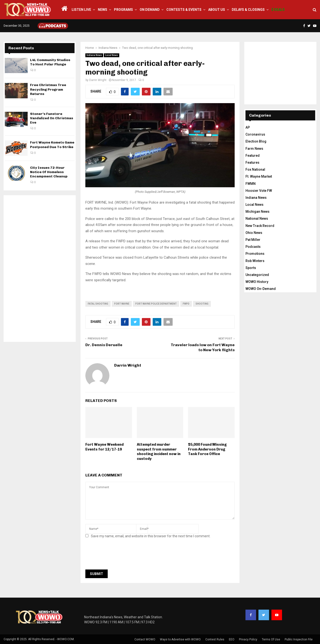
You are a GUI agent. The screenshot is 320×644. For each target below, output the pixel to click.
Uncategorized (257, 275)
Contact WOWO (145, 639)
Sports (251, 268)
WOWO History (257, 282)
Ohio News (254, 233)
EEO (232, 639)
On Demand (150, 10)
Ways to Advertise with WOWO (180, 639)
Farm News (254, 149)
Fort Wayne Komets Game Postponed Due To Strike (52, 145)
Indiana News (94, 55)
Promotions (255, 254)
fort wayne (122, 304)
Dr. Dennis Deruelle (104, 345)
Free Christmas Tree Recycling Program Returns (48, 89)
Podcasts (253, 247)
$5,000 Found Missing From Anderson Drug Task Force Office (207, 449)
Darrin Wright (98, 80)
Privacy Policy (248, 639)
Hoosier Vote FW (259, 191)
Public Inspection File (299, 639)
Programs (123, 10)
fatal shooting (98, 304)
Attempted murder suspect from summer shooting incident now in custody (159, 452)
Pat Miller (253, 240)
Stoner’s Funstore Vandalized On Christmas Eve (52, 118)
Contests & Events (184, 10)
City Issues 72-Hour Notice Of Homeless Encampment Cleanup (49, 172)
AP (248, 127)
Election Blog (256, 141)
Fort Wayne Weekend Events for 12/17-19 (104, 447)
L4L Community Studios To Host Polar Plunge (50, 62)
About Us (217, 10)
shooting (202, 304)
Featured (253, 156)
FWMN (251, 184)
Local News (112, 55)
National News (257, 219)
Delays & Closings (248, 10)
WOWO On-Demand (261, 289)
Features (252, 163)
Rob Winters (255, 261)
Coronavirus (255, 134)
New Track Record (260, 226)
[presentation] (122, 555)
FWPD (186, 304)
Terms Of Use (271, 639)
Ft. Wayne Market (259, 176)
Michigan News (257, 212)
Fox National (255, 169)
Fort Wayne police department (156, 304)
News (103, 10)
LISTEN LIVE (81, 10)
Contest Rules (215, 639)
